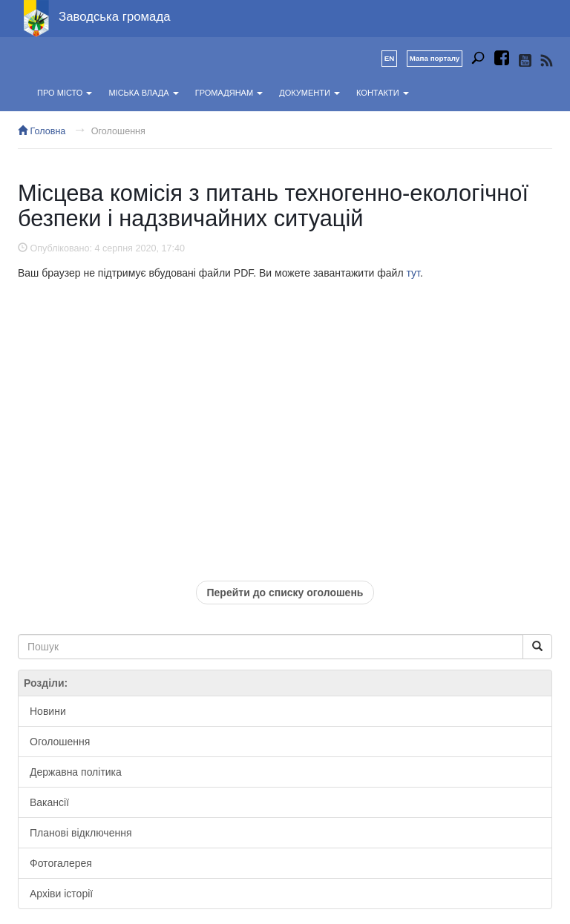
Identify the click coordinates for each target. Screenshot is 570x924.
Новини (48, 711)
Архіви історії (61, 894)
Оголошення (118, 131)
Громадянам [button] (229, 93)
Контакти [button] (383, 93)
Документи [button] (309, 93)
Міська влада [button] (143, 93)
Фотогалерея (61, 863)
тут (413, 273)
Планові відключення (81, 833)
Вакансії (49, 802)
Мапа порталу (435, 58)
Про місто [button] (65, 93)
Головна (42, 131)
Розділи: (46, 683)
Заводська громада (115, 17)
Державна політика (76, 772)
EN (390, 58)
